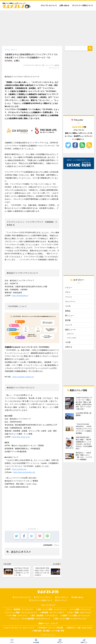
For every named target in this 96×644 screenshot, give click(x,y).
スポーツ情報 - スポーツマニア (80, 614)
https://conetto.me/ (19, 469)
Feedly (82, 149)
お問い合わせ (64, 5)
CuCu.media (71, 339)
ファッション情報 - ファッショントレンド (22, 614)
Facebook (75, 149)
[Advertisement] (48, 27)
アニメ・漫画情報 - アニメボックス (20, 611)
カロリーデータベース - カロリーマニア (20, 629)
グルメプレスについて (49, 5)
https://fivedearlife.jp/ (20, 296)
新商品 (68, 311)
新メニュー (70, 316)
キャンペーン (71, 302)
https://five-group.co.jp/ (21, 437)
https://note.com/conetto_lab (24, 472)
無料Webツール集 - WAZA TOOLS (80, 629)
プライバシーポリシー (44, 599)
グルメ (57, 545)
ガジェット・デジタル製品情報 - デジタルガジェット (31, 620)
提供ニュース (71, 331)
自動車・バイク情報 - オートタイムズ (76, 617)
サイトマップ (62, 602)
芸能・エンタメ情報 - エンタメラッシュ (52, 611)
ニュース (69, 326)
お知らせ (69, 348)
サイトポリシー (63, 599)
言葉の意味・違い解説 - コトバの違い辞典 (49, 632)
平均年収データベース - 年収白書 (51, 629)
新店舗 (68, 321)
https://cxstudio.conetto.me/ (23, 377)
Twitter (68, 149)
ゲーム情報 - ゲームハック (81, 611)
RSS (89, 149)
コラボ (68, 307)
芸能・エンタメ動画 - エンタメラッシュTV (70, 620)
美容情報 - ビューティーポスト (53, 614)
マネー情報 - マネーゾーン (18, 617)
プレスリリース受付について (82, 5)
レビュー (69, 288)
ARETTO (70, 335)
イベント (69, 297)
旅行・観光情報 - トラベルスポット (45, 617)
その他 (68, 343)
